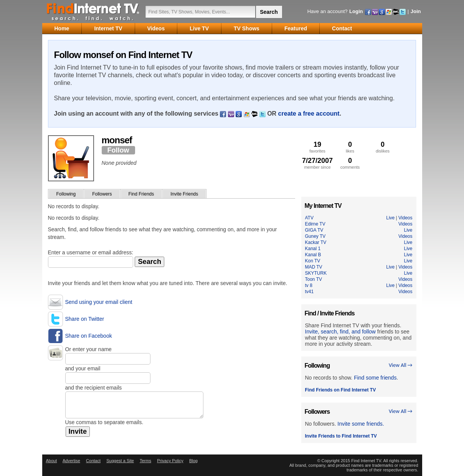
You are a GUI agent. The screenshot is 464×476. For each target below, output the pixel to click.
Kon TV (313, 261)
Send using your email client (99, 302)
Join (416, 11)
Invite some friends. (361, 424)
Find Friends (141, 194)
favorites (318, 147)
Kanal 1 (313, 249)
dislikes (383, 147)
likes (350, 147)
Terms (145, 461)
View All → (401, 365)
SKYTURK (316, 273)
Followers (102, 194)
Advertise (71, 461)
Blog (193, 461)
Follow (118, 150)
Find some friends (375, 378)
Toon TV (314, 279)
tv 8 (309, 285)
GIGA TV (314, 230)
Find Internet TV (93, 12)
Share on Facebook (89, 336)
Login (356, 11)
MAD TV (314, 267)
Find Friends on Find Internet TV (341, 390)
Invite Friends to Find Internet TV (341, 436)
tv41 (310, 292)
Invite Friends (184, 194)
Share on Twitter (85, 319)
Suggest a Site (120, 461)
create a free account (309, 114)
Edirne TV (315, 224)
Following (66, 194)
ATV (309, 218)
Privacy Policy (170, 461)
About (52, 461)
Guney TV (315, 236)
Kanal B (313, 255)
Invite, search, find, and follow (340, 332)
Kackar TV (316, 242)
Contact (93, 461)
